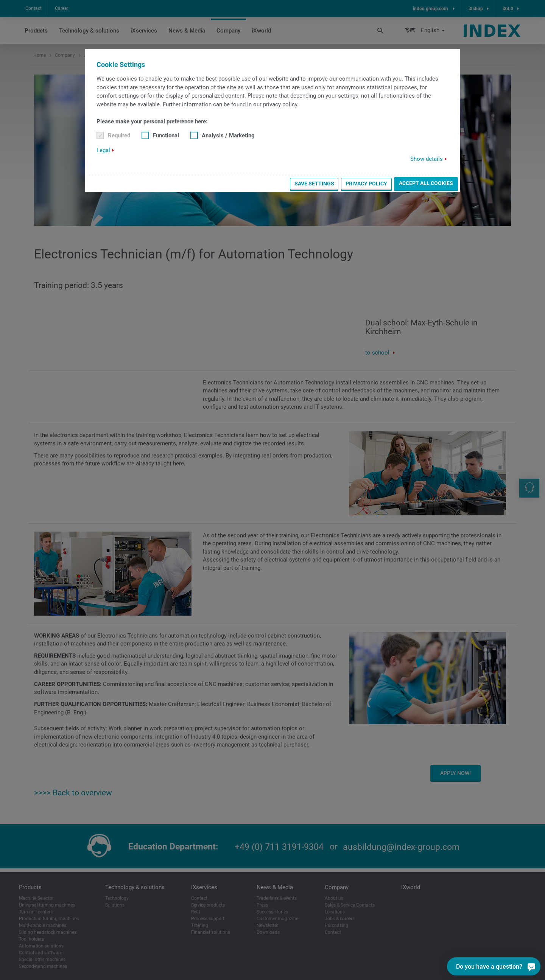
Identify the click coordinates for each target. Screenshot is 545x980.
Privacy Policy (366, 184)
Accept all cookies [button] (426, 183)
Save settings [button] (314, 184)
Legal (103, 150)
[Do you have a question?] (531, 966)
